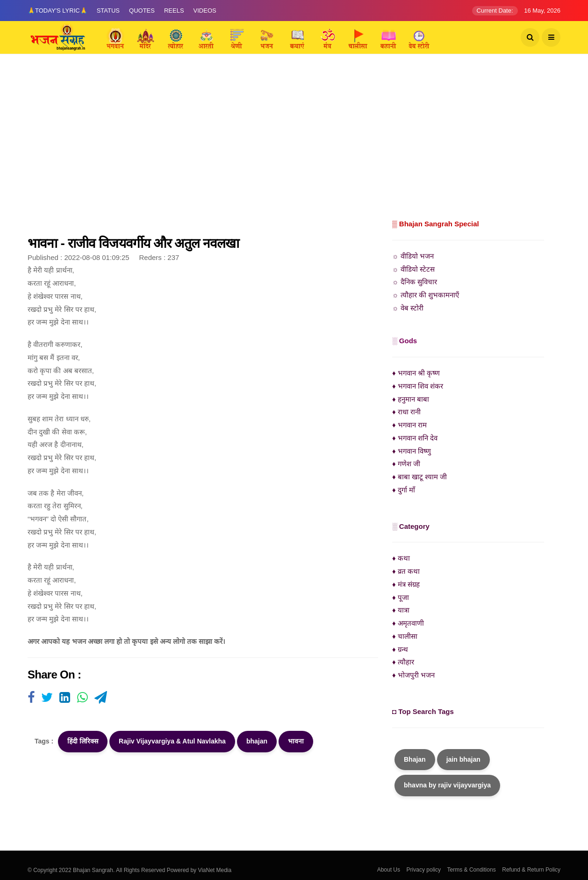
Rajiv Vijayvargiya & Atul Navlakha (172, 741)
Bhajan (415, 759)
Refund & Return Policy (531, 870)
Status (108, 11)
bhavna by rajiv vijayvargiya (447, 785)
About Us (389, 870)
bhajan (257, 741)
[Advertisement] (294, 147)
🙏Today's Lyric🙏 (57, 11)
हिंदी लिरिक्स (83, 741)
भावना (296, 741)
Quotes (142, 11)
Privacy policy (424, 870)
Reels (174, 11)
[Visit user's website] (31, 698)
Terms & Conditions (472, 870)
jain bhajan (463, 759)
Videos (205, 11)
